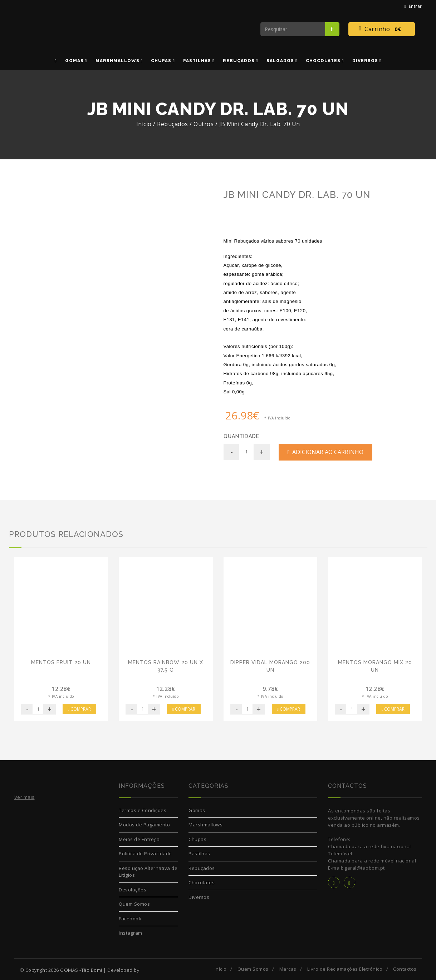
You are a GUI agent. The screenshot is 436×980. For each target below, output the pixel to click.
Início (144, 124)
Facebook (130, 919)
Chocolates (202, 882)
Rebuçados (202, 868)
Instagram (131, 933)
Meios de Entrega (139, 839)
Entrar (413, 6)
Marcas (288, 969)
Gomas (197, 810)
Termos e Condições (143, 810)
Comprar (79, 709)
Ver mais (25, 797)
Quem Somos (134, 904)
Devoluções (133, 890)
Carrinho (382, 29)
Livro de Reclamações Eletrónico (345, 969)
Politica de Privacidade (145, 854)
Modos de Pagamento (144, 825)
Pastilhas (199, 854)
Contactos (405, 969)
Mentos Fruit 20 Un (61, 662)
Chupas (197, 839)
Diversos (199, 897)
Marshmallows (205, 825)
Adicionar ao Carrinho (326, 452)
